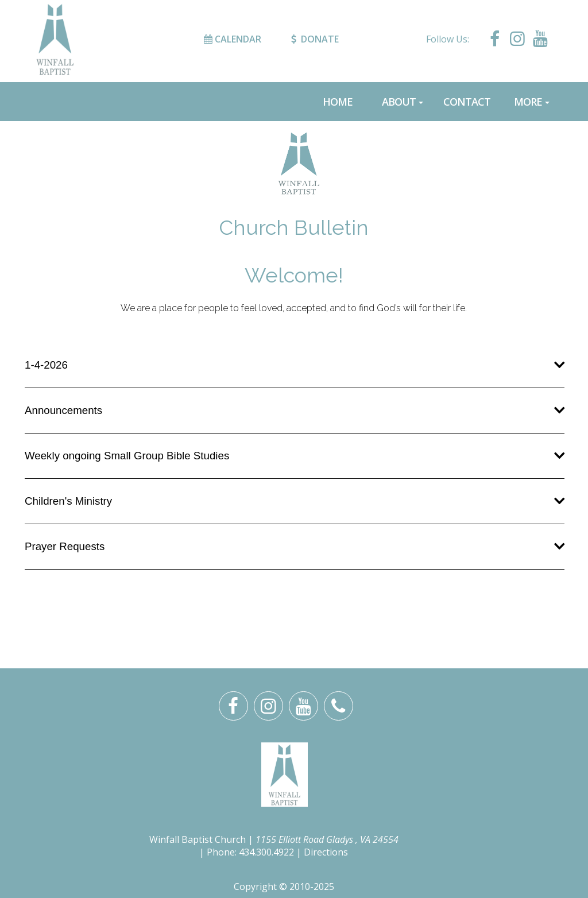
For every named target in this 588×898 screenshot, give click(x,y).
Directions (326, 852)
